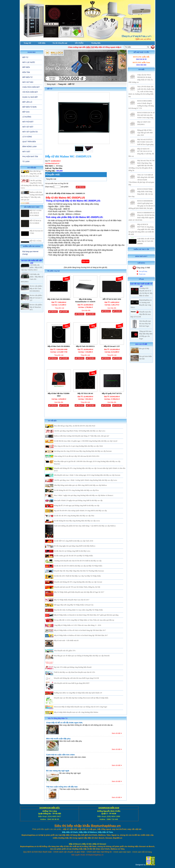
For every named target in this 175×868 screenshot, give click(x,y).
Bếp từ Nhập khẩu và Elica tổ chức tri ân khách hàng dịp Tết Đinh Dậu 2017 (80, 630)
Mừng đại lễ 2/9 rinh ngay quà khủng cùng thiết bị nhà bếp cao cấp (77, 506)
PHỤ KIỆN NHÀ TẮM (30, 157)
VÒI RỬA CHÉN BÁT (30, 92)
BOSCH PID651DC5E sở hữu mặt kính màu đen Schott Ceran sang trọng (146, 115)
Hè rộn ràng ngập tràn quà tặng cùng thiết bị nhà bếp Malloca (75, 546)
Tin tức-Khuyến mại (60, 43)
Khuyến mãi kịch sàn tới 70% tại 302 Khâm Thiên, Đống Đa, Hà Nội (77, 587)
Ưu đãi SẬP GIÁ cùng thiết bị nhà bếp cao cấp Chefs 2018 (73, 541)
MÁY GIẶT (26, 152)
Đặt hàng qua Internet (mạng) (30, 253)
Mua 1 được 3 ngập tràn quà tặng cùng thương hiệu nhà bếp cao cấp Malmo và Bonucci (84, 495)
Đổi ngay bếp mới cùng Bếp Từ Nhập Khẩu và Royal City (74, 605)
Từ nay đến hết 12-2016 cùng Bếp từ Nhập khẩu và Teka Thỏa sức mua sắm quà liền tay (84, 620)
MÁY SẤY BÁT (28, 127)
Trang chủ (62, 84)
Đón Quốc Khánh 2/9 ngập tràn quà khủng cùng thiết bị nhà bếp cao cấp (78, 500)
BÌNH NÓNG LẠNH (29, 147)
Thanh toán (142, 274)
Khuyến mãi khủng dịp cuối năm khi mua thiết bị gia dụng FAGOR (76, 678)
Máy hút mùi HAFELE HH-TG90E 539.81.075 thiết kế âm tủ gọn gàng (145, 142)
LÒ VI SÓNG (27, 137)
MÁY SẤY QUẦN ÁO (30, 132)
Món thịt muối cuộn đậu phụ (58, 739)
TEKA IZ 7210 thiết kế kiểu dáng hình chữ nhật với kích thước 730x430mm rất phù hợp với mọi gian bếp (141, 180)
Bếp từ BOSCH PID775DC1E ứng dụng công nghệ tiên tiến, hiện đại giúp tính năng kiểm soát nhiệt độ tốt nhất (141, 229)
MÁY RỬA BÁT (28, 122)
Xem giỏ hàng (143, 271)
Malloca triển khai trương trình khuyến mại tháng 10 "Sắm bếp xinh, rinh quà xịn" (82, 436)
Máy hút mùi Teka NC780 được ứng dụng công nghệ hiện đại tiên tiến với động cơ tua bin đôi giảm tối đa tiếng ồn (142, 165)
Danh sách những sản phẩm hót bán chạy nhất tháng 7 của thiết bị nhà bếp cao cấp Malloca (85, 526)
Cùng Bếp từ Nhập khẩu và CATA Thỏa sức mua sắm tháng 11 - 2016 (77, 625)
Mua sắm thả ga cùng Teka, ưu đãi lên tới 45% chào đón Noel (31, 181)
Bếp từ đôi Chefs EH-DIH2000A (59, 299)
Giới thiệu (42, 43)
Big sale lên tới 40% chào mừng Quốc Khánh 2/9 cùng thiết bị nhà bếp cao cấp (80, 511)
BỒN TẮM (26, 72)
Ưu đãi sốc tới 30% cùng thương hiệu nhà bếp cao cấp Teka (74, 516)
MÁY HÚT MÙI (28, 82)
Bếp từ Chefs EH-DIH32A (85, 346)
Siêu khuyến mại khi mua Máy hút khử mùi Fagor (145, 324)
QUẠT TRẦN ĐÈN (29, 142)
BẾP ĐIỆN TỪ (27, 77)
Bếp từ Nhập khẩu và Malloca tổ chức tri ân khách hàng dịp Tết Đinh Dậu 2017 (81, 635)
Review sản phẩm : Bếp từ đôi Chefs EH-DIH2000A (36, 289)
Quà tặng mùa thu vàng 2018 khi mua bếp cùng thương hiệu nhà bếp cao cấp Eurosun (83, 451)
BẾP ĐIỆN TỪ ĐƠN (29, 107)
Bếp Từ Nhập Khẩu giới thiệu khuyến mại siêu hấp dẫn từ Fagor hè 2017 (79, 592)
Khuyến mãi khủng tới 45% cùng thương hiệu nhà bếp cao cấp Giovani (78, 582)
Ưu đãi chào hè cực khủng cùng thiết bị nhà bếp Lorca (72, 551)
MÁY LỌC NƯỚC (29, 62)
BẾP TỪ (25, 57)
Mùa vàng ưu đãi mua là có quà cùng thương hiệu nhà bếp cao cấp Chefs (78, 446)
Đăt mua (54, 311)
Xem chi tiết (116, 733)
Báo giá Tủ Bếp (141, 344)
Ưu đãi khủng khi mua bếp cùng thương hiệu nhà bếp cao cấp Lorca (77, 521)
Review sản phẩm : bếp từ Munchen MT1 (36, 307)
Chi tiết (65, 311)
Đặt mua (82, 187)
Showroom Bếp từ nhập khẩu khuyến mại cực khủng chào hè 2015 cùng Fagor (81, 707)
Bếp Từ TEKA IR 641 (85, 393)
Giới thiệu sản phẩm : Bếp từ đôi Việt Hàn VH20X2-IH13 (32, 267)
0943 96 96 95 (141, 59)
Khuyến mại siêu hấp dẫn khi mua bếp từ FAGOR (141, 314)
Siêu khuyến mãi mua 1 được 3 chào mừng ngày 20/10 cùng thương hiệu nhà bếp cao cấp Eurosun (87, 475)
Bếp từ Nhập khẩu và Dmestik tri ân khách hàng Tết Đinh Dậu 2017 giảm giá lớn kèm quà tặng (86, 615)
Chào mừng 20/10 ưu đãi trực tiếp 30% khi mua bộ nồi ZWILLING (77, 456)
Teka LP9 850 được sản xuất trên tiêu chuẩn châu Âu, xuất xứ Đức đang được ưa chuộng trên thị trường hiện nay (141, 92)
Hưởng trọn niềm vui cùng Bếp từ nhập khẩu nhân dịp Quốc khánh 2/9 (78, 693)
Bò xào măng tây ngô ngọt (58, 771)
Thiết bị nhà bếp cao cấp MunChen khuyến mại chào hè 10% (74, 672)
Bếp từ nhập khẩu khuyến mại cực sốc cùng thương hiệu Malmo (76, 712)
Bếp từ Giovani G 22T (112, 346)
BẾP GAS (26, 112)
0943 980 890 (141, 65)
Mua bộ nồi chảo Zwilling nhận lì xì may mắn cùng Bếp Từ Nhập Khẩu (78, 610)
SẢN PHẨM (79, 43)
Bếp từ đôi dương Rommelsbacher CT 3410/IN (85, 300)
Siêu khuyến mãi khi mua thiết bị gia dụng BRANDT (72, 683)
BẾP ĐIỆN (26, 67)
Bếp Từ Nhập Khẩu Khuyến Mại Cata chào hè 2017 (72, 600)
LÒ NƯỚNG (27, 117)
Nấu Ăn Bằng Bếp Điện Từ (58, 718)
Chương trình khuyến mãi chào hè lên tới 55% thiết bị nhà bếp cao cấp (78, 561)
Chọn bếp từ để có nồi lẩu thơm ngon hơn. (65, 723)
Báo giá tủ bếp (144, 349)
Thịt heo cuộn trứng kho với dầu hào (62, 787)
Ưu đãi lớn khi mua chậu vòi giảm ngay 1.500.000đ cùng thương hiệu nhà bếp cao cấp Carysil (86, 441)
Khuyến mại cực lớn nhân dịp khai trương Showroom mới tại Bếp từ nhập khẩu (81, 698)
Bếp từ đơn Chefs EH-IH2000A (59, 346)
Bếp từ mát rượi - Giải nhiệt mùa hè (66, 640)
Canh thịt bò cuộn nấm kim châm (60, 755)
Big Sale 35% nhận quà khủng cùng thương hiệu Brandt (73, 667)
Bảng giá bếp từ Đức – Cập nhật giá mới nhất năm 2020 (145, 133)
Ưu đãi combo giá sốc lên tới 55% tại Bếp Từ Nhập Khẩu (73, 556)
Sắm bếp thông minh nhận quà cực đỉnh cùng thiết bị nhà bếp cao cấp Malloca (80, 485)
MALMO (60, 171)
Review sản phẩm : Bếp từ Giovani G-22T (36, 298)
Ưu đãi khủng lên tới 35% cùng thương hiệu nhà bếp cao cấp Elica (76, 490)
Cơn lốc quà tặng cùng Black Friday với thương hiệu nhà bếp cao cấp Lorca (80, 431)
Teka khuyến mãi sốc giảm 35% (65, 651)
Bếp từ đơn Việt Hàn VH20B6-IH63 (59, 395)
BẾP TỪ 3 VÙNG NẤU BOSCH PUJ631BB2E (36, 220)
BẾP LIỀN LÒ (27, 102)
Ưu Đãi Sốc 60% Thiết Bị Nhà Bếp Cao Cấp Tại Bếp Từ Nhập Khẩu (77, 576)
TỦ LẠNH (26, 162)
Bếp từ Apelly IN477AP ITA (112, 393)
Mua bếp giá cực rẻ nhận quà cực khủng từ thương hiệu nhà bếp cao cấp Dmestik (82, 656)
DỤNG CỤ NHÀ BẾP (30, 97)
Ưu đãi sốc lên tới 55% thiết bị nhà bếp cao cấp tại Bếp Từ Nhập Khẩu (78, 566)
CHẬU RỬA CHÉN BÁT (31, 87)
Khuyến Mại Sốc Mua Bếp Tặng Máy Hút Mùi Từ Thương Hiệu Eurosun (79, 571)
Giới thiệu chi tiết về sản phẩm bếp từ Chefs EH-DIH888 (146, 241)
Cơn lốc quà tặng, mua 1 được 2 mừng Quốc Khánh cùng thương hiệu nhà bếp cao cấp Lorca (85, 480)
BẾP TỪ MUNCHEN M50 (112, 299)
